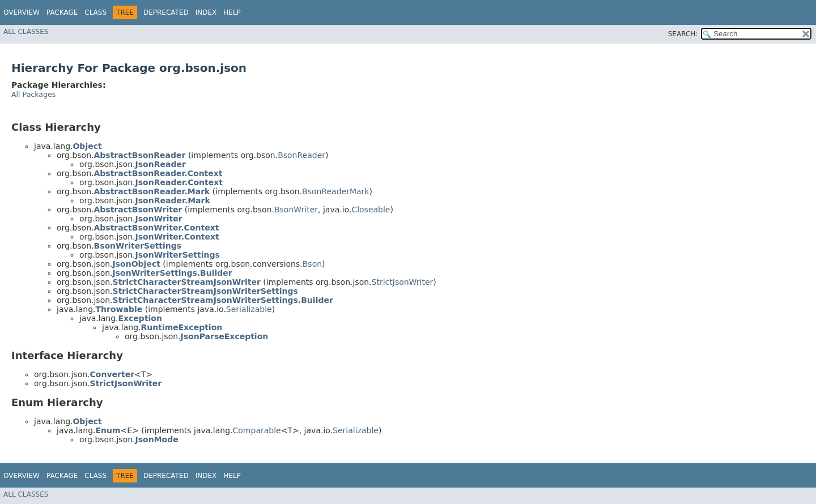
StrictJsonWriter (403, 282)
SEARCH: (683, 34)
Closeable (371, 210)
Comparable (257, 430)
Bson (312, 264)
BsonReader (301, 155)
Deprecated (166, 12)
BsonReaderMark (335, 191)
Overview (22, 12)
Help (232, 12)
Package (62, 12)
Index (206, 12)
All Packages (33, 94)
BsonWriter (296, 210)
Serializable (249, 309)
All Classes (26, 32)
